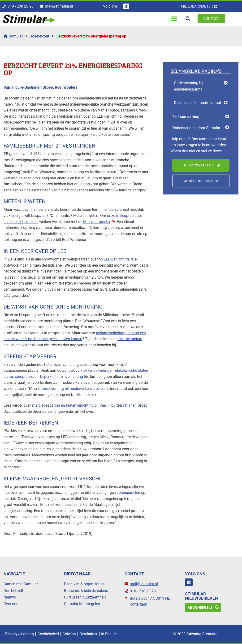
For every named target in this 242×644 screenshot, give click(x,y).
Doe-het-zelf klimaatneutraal (197, 103)
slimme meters (130, 339)
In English (109, 634)
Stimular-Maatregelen (82, 604)
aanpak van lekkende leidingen (88, 371)
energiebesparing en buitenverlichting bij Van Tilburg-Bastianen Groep (89, 406)
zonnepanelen (128, 493)
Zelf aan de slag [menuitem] (186, 117)
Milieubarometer (97, 222)
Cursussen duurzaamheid (85, 597)
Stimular (13, 36)
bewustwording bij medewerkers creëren (71, 389)
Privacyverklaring (19, 634)
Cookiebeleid (48, 634)
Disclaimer (89, 634)
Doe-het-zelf (39, 36)
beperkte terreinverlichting (62, 377)
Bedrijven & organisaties (84, 584)
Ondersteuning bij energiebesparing (189, 86)
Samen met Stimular (21, 584)
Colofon (69, 634)
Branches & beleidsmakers (86, 591)
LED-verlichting (116, 259)
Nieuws (10, 597)
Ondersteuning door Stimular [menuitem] (196, 128)
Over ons (11, 604)
